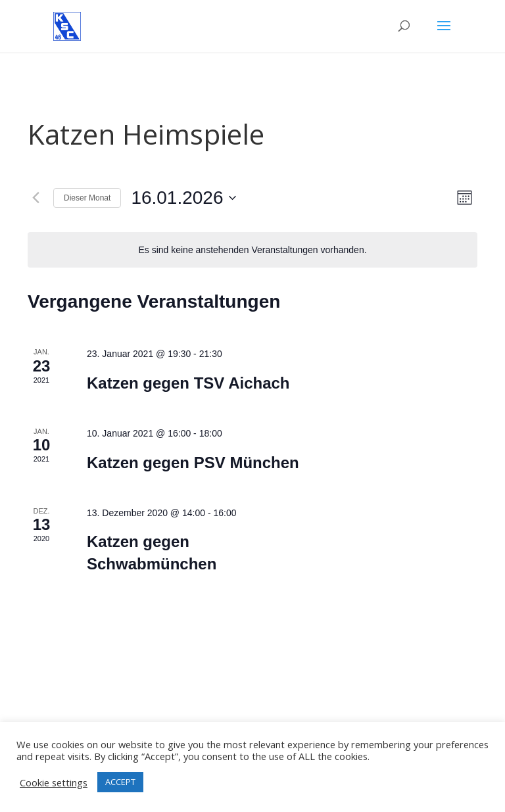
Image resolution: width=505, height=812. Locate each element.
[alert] (252, 250)
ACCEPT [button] (120, 782)
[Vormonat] (36, 198)
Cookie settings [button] (54, 782)
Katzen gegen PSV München (193, 463)
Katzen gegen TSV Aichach (188, 383)
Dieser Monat (87, 198)
